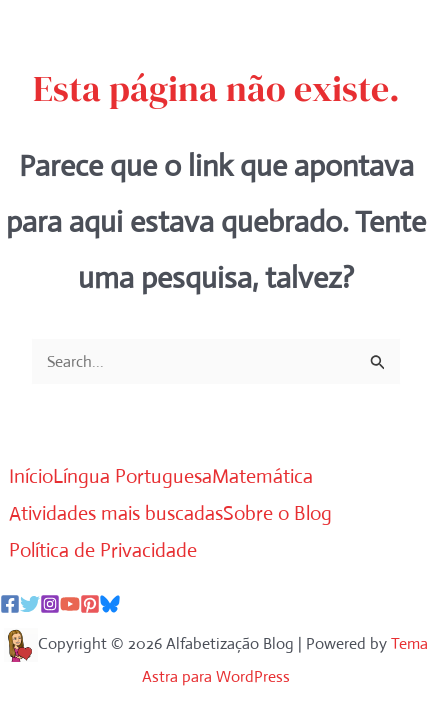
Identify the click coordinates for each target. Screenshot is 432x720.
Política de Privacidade (103, 550)
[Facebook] (10, 604)
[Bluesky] (110, 604)
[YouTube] (70, 604)
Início (31, 476)
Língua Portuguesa (132, 476)
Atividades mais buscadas (116, 513)
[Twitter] (30, 604)
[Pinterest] (90, 604)
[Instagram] (50, 604)
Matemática (262, 476)
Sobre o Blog (277, 513)
